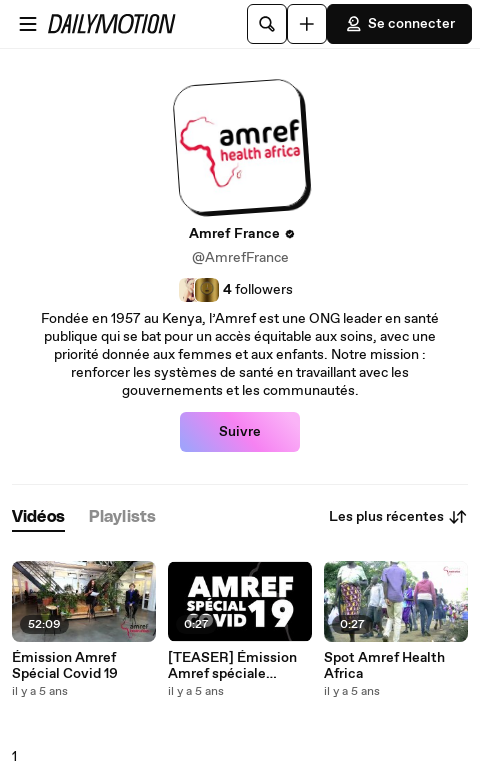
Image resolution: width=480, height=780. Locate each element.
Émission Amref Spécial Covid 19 (65, 666)
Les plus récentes (398, 517)
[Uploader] (307, 24)
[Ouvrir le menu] (28, 24)
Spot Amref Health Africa (384, 666)
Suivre (240, 432)
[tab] (38, 517)
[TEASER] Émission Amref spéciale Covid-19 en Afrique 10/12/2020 (232, 666)
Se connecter (399, 24)
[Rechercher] (267, 24)
